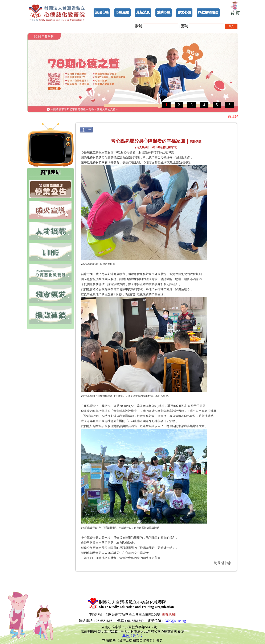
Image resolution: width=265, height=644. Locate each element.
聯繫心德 (184, 12)
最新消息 (143, 12)
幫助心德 (164, 12)
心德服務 (122, 12)
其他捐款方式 (132, 636)
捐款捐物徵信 (208, 12)
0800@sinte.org (175, 621)
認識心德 (102, 12)
